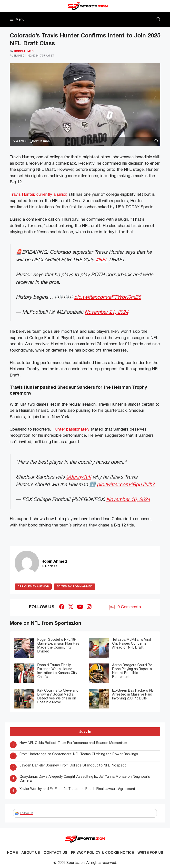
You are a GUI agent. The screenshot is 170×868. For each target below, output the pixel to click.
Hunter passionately (71, 429)
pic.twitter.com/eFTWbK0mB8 (108, 297)
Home (12, 853)
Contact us (55, 853)
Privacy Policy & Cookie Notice (102, 853)
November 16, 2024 (128, 500)
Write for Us (150, 853)
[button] (158, 20)
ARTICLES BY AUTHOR (33, 587)
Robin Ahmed (75, 587)
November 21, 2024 (106, 312)
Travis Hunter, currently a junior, (39, 195)
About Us (31, 853)
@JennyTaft (79, 477)
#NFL (102, 260)
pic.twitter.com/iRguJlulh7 (126, 485)
